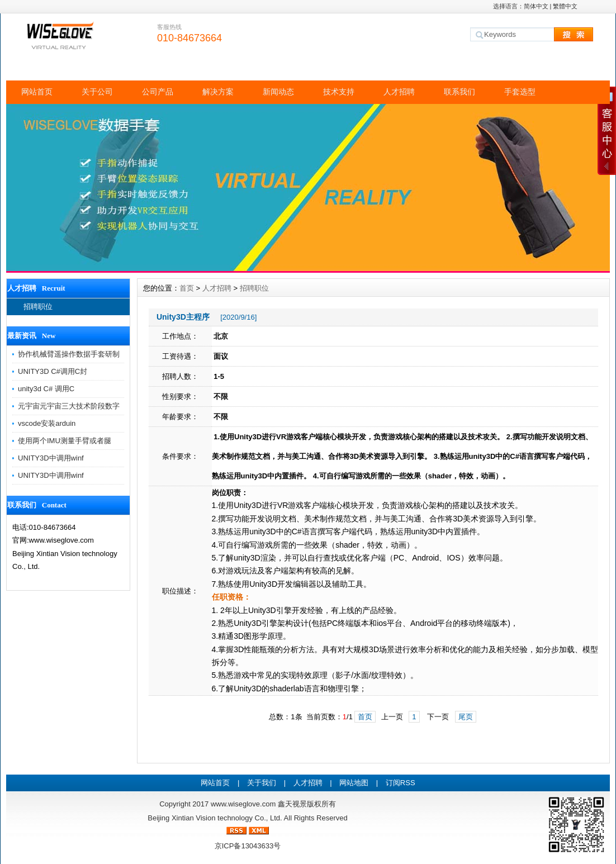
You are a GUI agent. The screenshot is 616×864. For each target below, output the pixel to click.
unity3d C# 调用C (46, 389)
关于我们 (262, 783)
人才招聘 (399, 92)
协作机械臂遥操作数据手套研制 (69, 354)
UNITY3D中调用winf (51, 458)
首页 (187, 288)
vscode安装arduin (47, 423)
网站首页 (37, 92)
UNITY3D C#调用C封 (53, 371)
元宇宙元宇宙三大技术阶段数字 (69, 406)
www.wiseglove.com (243, 804)
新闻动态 (278, 92)
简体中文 (536, 6)
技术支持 (339, 92)
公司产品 (158, 92)
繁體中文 (565, 6)
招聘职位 (38, 307)
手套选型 (520, 92)
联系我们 (459, 92)
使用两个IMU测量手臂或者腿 (65, 441)
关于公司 (97, 92)
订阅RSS (401, 783)
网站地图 (354, 783)
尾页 (466, 717)
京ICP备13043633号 (248, 846)
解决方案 (218, 92)
